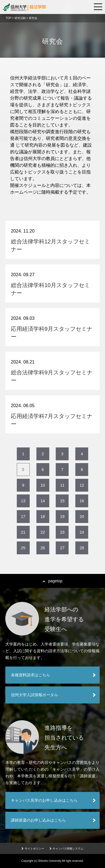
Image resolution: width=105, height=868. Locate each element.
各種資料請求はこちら (31, 675)
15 (62, 501)
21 (23, 532)
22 (43, 532)
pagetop (53, 581)
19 (62, 517)
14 (43, 501)
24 (82, 532)
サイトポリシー (33, 849)
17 (23, 517)
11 (62, 485)
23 (62, 532)
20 (82, 517)
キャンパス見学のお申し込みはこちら (44, 800)
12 (82, 485)
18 (43, 517)
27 (62, 548)
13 (23, 501)
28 (82, 548)
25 (23, 548)
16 (82, 501)
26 (43, 548)
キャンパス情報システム (66, 849)
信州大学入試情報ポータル (34, 695)
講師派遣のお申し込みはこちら (38, 820)
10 (43, 485)
